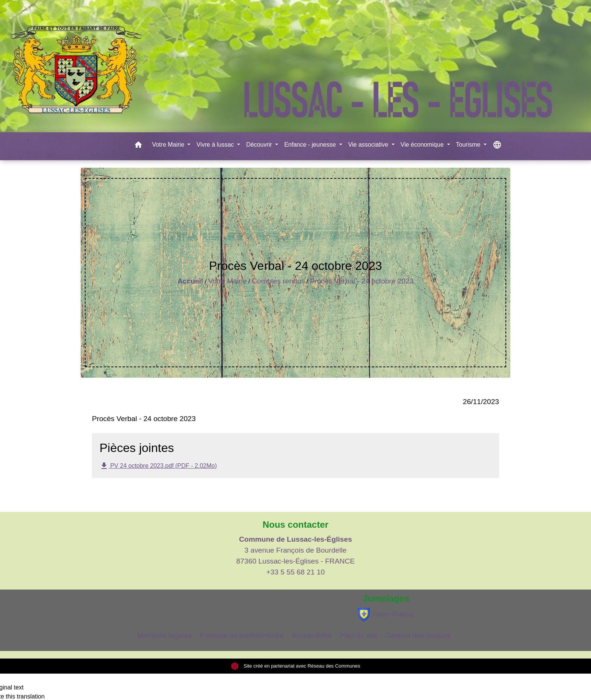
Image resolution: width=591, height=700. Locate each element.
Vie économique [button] (423, 145)
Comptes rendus (278, 281)
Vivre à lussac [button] (216, 145)
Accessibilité (312, 635)
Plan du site (358, 635)
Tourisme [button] (469, 145)
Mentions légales (165, 635)
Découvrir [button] (260, 145)
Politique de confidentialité (242, 635)
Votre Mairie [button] (169, 145)
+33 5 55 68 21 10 (295, 572)
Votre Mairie (227, 281)
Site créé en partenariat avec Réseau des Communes (296, 666)
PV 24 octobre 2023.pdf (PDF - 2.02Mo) (158, 466)
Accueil (190, 281)
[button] (138, 146)
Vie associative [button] (369, 145)
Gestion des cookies (418, 635)
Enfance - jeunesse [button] (311, 145)
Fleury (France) (386, 615)
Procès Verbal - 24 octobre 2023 (362, 281)
